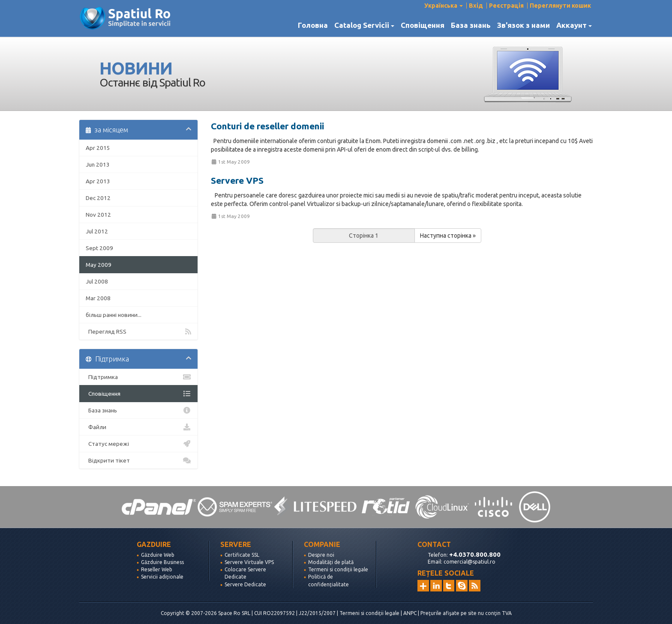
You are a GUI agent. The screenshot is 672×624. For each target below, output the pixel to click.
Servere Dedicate (245, 584)
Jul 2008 (97, 281)
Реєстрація (506, 6)
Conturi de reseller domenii (267, 126)
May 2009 (99, 265)
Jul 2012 (97, 231)
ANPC (410, 613)
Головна (313, 25)
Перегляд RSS (138, 331)
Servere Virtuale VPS (249, 562)
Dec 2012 (98, 198)
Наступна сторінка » (448, 236)
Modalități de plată (331, 562)
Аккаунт (574, 25)
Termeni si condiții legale (338, 569)
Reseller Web (157, 569)
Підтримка (138, 377)
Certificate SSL (242, 555)
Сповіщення (423, 25)
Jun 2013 (98, 164)
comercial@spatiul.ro (469, 562)
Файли (138, 427)
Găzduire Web (158, 555)
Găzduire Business (162, 562)
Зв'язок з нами (523, 25)
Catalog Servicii (364, 25)
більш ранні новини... (114, 315)
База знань (471, 25)
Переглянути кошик (560, 6)
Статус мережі (138, 444)
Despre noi (321, 555)
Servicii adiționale (162, 577)
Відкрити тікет (138, 460)
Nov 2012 (98, 215)
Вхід (476, 6)
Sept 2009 (99, 248)
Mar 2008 (98, 298)
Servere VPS (237, 180)
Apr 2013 (98, 181)
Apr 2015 (98, 148)
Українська (444, 6)
